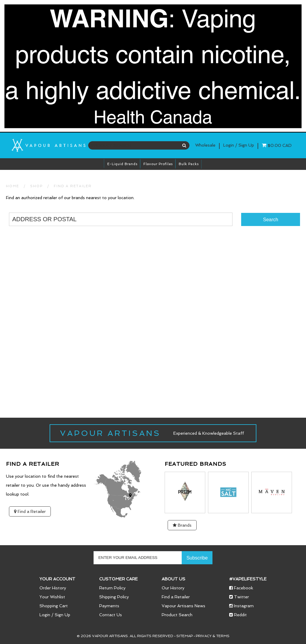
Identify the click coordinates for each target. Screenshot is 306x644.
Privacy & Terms (213, 636)
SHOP (36, 186)
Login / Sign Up (55, 615)
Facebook (241, 588)
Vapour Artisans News (183, 606)
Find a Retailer (73, 186)
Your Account (57, 579)
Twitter (239, 597)
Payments (109, 606)
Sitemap (185, 636)
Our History (173, 588)
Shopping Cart (54, 606)
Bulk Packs (189, 164)
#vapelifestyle (248, 579)
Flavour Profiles (158, 164)
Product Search (177, 615)
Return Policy (112, 588)
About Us (173, 579)
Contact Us (111, 615)
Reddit (238, 615)
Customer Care (118, 579)
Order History (53, 588)
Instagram (241, 606)
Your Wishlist (52, 597)
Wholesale (205, 145)
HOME (13, 186)
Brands (182, 525)
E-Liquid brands (122, 164)
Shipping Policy (114, 597)
